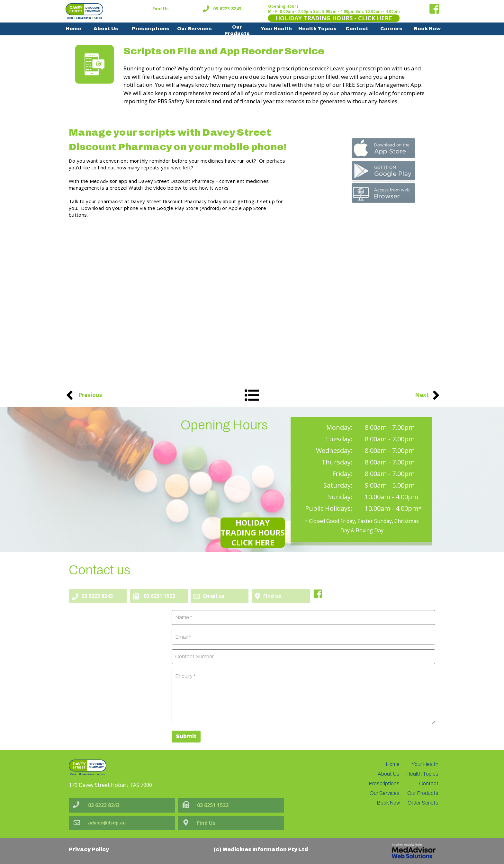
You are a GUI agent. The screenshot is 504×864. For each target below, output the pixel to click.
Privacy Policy (89, 849)
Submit (186, 736)
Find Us (161, 9)
